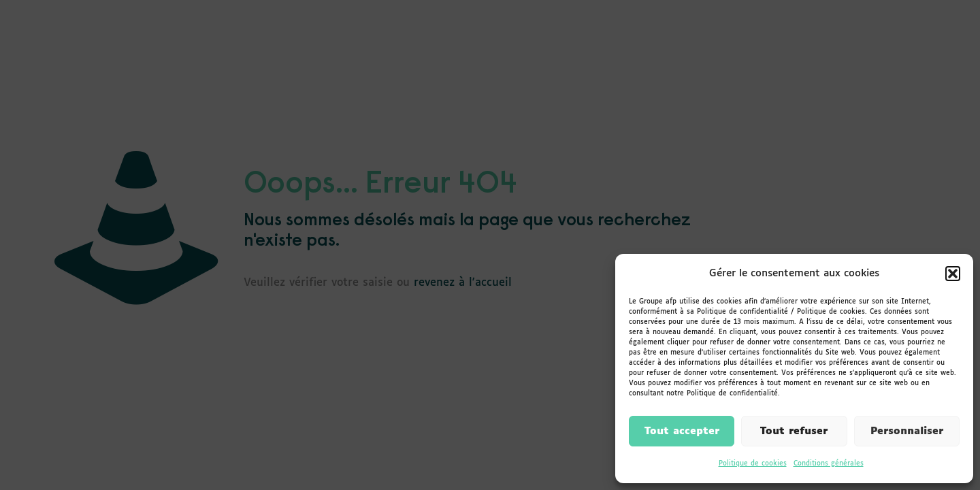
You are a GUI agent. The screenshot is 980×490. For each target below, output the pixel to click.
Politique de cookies (753, 463)
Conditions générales (829, 463)
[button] (953, 274)
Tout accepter (682, 431)
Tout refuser (794, 431)
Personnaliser (907, 431)
